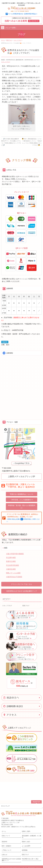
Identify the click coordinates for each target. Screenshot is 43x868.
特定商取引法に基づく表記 (30, 841)
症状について (6, 817)
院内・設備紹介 (7, 828)
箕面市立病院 (11, 561)
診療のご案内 (26, 813)
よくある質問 (26, 828)
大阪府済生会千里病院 (14, 577)
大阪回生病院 (11, 569)
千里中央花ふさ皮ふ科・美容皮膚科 (24, 850)
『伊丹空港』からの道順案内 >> (21, 500)
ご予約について (7, 832)
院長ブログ (26, 606)
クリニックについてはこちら (22, 584)
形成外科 (4, 823)
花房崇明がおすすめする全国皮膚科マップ (22, 591)
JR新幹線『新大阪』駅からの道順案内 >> (21, 507)
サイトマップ (5, 788)
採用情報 (25, 832)
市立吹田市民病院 (12, 565)
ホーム (4, 813)
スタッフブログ (6, 62)
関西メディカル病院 (13, 573)
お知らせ (4, 836)
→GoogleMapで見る (21, 463)
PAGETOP (36, 784)
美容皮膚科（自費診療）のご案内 (32, 818)
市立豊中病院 (11, 558)
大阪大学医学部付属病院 (15, 554)
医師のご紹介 (26, 823)
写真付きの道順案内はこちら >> (21, 494)
